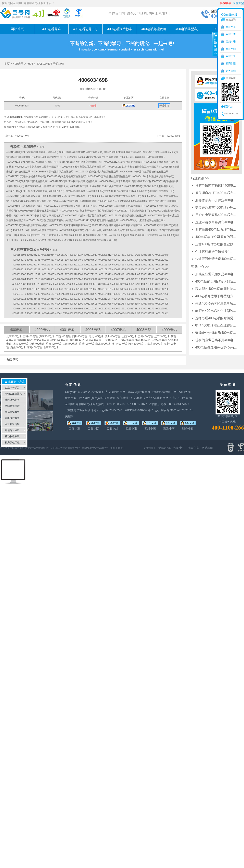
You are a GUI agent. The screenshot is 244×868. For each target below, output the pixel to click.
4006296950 (105, 279)
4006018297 (19, 289)
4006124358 (62, 265)
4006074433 (48, 260)
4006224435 (76, 294)
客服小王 (231, 27)
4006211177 (105, 299)
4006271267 (62, 274)
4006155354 (105, 265)
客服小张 (231, 42)
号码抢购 (83, 117)
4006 (30, 64)
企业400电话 (12, 388)
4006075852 (148, 299)
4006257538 (76, 289)
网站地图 (207, 448)
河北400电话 (96, 336)
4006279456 (62, 304)
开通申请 (164, 106)
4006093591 (119, 309)
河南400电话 (136, 344)
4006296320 (33, 309)
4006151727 (62, 255)
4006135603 (148, 260)
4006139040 (162, 255)
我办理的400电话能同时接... (216, 289)
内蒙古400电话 (154, 344)
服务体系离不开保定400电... (216, 200)
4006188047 (48, 274)
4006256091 (90, 279)
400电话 (17, 330)
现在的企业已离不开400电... (216, 340)
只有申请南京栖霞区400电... (216, 186)
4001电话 (68, 330)
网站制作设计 (12, 406)
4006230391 (62, 299)
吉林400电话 (25, 340)
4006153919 (119, 284)
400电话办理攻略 (154, 29)
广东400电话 (110, 340)
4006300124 (119, 313)
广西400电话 (63, 336)
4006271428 (133, 255)
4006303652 (48, 309)
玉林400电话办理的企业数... (216, 244)
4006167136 (62, 260)
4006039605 (148, 289)
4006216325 (19, 313)
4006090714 (19, 299)
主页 (7, 64)
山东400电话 (103, 344)
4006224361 (48, 270)
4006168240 (133, 294)
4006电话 (93, 330)
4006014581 (33, 274)
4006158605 (19, 255)
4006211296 (133, 284)
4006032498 (90, 270)
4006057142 (76, 279)
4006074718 (62, 279)
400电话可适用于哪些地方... (216, 296)
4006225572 (62, 284)
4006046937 (76, 255)
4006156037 (162, 270)
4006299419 (76, 270)
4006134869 (48, 299)
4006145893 (105, 274)
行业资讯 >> (200, 178)
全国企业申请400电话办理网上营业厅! (139, 13)
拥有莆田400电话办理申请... (216, 230)
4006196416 (119, 289)
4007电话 (118, 330)
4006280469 (76, 260)
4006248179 (133, 289)
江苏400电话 (94, 340)
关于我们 (149, 448)
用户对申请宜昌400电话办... (216, 215)
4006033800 (19, 274)
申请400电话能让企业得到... (216, 325)
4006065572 (148, 255)
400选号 (18, 64)
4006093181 (119, 274)
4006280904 (19, 279)
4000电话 (42, 330)
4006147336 (62, 313)
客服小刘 (231, 49)
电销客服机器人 (13, 394)
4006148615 (90, 304)
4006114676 (105, 313)
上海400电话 (21, 344)
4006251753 (119, 304)
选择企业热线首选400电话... (216, 333)
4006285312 (148, 270)
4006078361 (33, 260)
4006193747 (162, 299)
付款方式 (193, 448)
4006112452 (105, 309)
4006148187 (133, 304)
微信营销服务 (12, 412)
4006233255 (119, 270)
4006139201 (33, 270)
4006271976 (19, 294)
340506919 (34, 127)
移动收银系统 (12, 436)
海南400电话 (47, 336)
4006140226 (162, 289)
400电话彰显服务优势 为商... (216, 347)
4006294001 (76, 274)
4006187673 (90, 294)
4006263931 (19, 260)
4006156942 (162, 313)
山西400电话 (129, 336)
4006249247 (90, 265)
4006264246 (119, 294)
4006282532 (48, 284)
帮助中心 (179, 448)
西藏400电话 (30, 336)
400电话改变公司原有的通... (216, 237)
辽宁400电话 (162, 336)
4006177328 (90, 274)
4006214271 (76, 299)
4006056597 (76, 313)
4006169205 (105, 270)
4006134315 (162, 265)
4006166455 (133, 313)
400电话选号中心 (86, 29)
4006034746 (22, 136)
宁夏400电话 (126, 340)
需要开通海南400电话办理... (216, 208)
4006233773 (33, 284)
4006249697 (62, 270)
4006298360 (48, 289)
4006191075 (148, 274)
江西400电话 (70, 344)
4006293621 (162, 309)
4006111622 (162, 260)
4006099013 (90, 284)
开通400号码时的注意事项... (216, 303)
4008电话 (144, 330)
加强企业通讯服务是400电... (216, 274)
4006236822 (133, 265)
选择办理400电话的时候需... (216, 318)
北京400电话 (14, 336)
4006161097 (19, 309)
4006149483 (162, 284)
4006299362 (76, 309)
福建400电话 (37, 344)
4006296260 (33, 255)
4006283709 (148, 313)
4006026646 (33, 304)
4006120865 (90, 289)
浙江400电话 (143, 340)
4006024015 (48, 313)
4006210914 (76, 265)
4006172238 (33, 294)
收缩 (215, 44)
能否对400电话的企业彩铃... (216, 311)
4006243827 (48, 265)
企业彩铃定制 (12, 424)
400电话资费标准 (120, 29)
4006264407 (133, 274)
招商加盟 (231, 64)
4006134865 (105, 294)
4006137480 (133, 299)
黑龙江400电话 (59, 340)
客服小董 (231, 56)
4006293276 (148, 309)
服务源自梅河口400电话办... (216, 193)
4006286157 (48, 294)
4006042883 (48, 279)
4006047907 (148, 304)
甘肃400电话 (41, 340)
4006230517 (133, 279)
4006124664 (119, 265)
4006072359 (148, 294)
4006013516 (33, 279)
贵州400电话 (113, 336)
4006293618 (19, 270)
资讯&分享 (164, 448)
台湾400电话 (51, 347)
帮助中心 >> (200, 267)
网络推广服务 (12, 418)
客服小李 (231, 34)
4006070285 (148, 279)
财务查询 (231, 71)
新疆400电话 (18, 347)
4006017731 (62, 289)
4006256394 (33, 265)
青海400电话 (77, 340)
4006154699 (19, 265)
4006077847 (90, 313)
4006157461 (119, 279)
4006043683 (119, 299)
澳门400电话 (119, 344)
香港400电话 (86, 344)
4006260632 (133, 270)
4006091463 (162, 274)
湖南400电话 (34, 347)
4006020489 (62, 309)
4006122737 (33, 313)
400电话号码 (51, 29)
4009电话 (169, 330)
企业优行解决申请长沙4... (214, 252)
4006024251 (119, 260)
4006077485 (105, 284)
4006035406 (33, 299)
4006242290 (76, 304)
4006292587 (19, 284)
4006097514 (90, 260)
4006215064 (48, 255)
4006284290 (162, 294)
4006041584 (162, 279)
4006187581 (119, 255)
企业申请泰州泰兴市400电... (216, 222)
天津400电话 (159, 340)
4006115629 (33, 289)
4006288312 (105, 255)
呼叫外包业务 (12, 400)
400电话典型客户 (188, 29)
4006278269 (148, 265)
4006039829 (105, 260)
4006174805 (162, 304)
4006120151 (105, 289)
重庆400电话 (53, 344)
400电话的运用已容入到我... (216, 281)
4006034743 (19, 304)
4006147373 (48, 304)
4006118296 (148, 284)
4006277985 (105, 304)
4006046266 (76, 284)
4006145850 (62, 294)
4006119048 (90, 255)
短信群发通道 (12, 430)
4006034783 (173, 136)
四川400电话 (80, 336)
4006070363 (133, 260)
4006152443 (90, 299)
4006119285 (90, 309)
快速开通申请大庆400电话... (216, 259)
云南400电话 (146, 336)
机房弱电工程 (12, 443)
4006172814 (133, 309)
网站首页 (17, 29)
